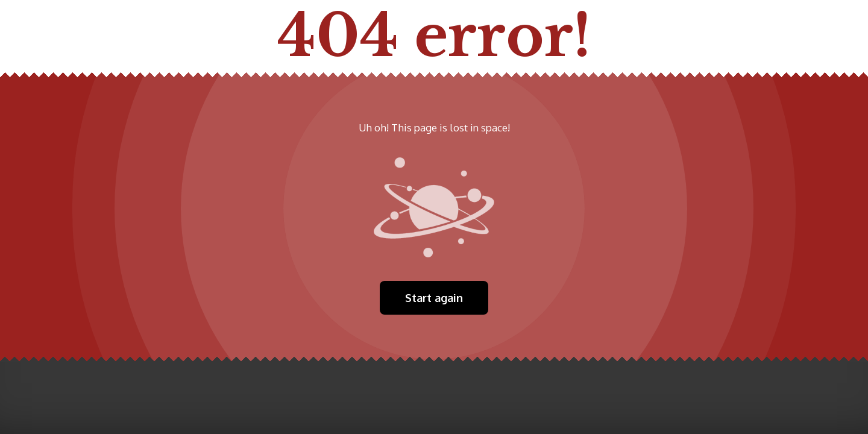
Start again (434, 298)
